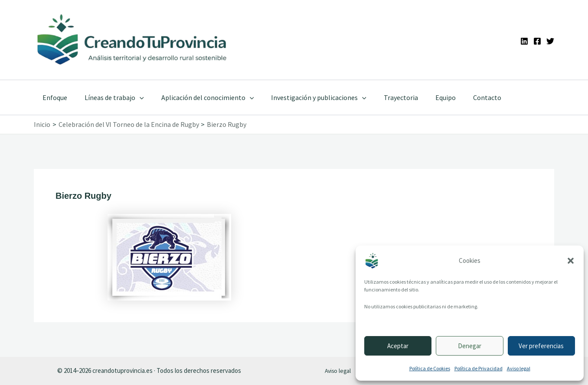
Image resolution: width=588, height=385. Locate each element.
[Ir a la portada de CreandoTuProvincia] (132, 40)
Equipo (426, 97)
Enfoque (53, 97)
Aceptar (398, 346)
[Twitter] (550, 41)
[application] (134, 97)
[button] (571, 261)
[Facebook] (537, 41)
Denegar (470, 346)
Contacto (465, 97)
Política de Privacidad (479, 368)
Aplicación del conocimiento (199, 97)
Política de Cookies (430, 368)
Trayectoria (385, 97)
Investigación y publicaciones (307, 97)
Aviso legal (519, 368)
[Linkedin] (524, 41)
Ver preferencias (541, 346)
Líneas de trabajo (109, 97)
